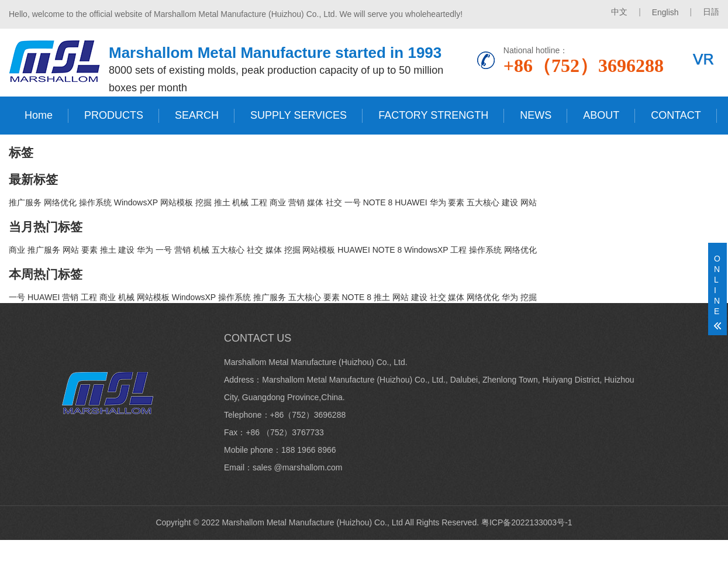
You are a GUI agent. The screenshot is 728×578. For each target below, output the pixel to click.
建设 (510, 202)
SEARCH (197, 115)
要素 (456, 202)
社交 (334, 202)
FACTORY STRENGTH (433, 115)
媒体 (315, 202)
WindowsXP (136, 202)
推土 (222, 202)
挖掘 (203, 202)
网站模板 (177, 202)
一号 (353, 202)
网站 (529, 202)
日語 (711, 12)
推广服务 (25, 202)
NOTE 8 (378, 202)
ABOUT (601, 115)
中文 (619, 12)
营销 (296, 202)
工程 (259, 202)
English (665, 12)
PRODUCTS (114, 115)
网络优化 (60, 202)
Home (39, 115)
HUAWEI (411, 202)
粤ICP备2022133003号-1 (527, 522)
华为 (438, 202)
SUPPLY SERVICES (299, 115)
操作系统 (95, 202)
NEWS (536, 115)
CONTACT (676, 115)
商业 (278, 202)
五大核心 (483, 202)
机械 (240, 202)
